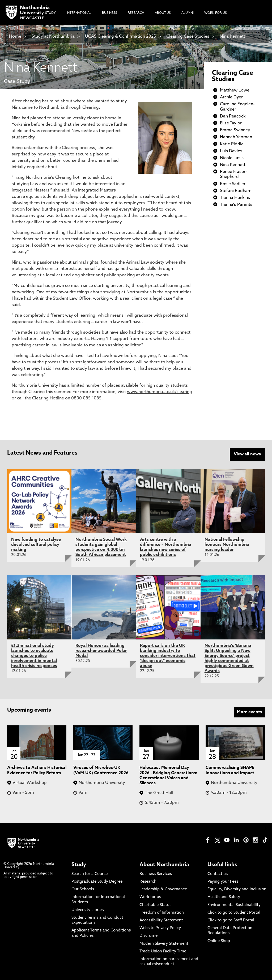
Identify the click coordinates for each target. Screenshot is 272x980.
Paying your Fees (223, 882)
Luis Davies (231, 151)
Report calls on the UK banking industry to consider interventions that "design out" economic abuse (168, 656)
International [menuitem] (79, 13)
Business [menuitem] (110, 13)
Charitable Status (155, 905)
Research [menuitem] (136, 13)
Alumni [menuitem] (188, 13)
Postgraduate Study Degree (97, 882)
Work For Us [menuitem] (216, 13)
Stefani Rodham (236, 191)
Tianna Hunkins (235, 198)
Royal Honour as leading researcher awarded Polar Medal (101, 651)
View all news (247, 454)
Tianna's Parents (236, 205)
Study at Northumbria (53, 37)
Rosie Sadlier (233, 184)
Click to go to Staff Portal (231, 920)
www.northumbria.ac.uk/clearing (160, 392)
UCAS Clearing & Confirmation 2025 (120, 37)
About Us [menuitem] (163, 13)
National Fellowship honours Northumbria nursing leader (227, 545)
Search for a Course (90, 874)
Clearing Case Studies (188, 37)
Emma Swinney (235, 130)
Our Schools (83, 889)
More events (250, 712)
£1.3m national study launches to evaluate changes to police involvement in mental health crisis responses (34, 656)
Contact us (218, 874)
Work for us (150, 897)
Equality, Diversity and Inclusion (237, 889)
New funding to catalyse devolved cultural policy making (36, 545)
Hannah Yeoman (236, 137)
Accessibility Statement (161, 920)
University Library (88, 910)
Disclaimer (149, 936)
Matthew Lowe (235, 90)
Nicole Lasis (232, 158)
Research (148, 882)
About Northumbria (164, 865)
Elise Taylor (231, 123)
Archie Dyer (231, 97)
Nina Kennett (232, 37)
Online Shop (219, 941)
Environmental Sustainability (234, 905)
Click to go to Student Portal (234, 913)
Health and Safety (224, 897)
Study (79, 865)
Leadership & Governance (163, 889)
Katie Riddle (232, 144)
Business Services (156, 874)
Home (15, 37)
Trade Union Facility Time (163, 951)
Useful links (222, 865)
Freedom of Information (162, 913)
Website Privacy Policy (160, 928)
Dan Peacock (233, 116)
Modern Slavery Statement (164, 944)
